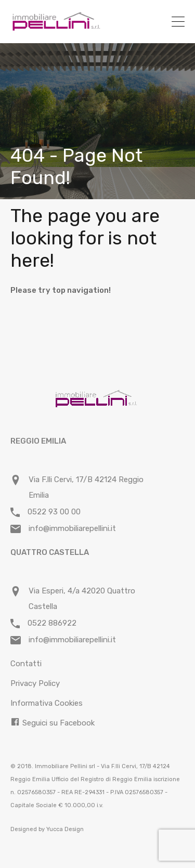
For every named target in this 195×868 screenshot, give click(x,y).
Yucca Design (65, 829)
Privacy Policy (35, 683)
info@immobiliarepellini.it (72, 528)
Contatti (26, 664)
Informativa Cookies (47, 703)
